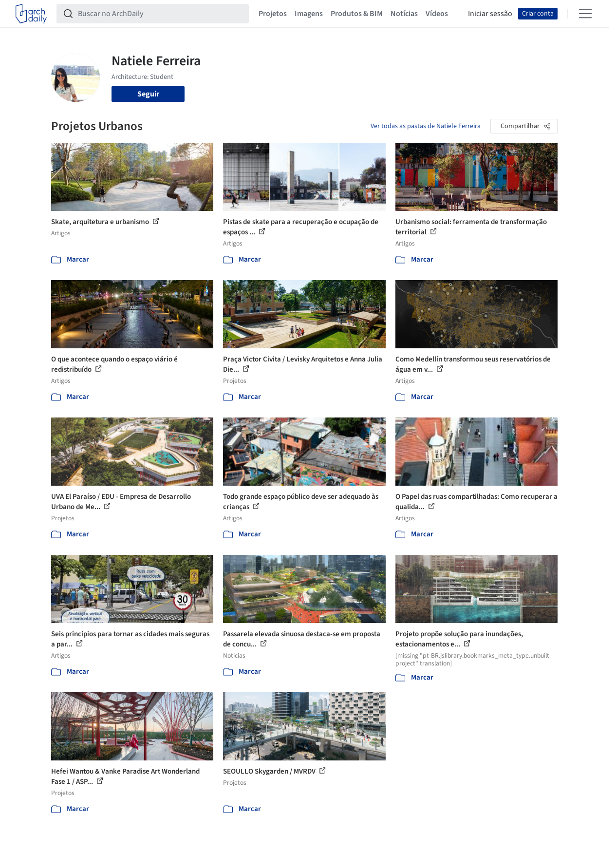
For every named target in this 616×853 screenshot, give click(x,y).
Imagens (309, 14)
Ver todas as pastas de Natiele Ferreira (426, 126)
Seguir (148, 94)
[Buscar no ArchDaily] (160, 14)
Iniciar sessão (490, 14)
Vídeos (437, 14)
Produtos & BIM (357, 14)
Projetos (273, 14)
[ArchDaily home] (31, 14)
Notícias (404, 14)
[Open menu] (585, 14)
